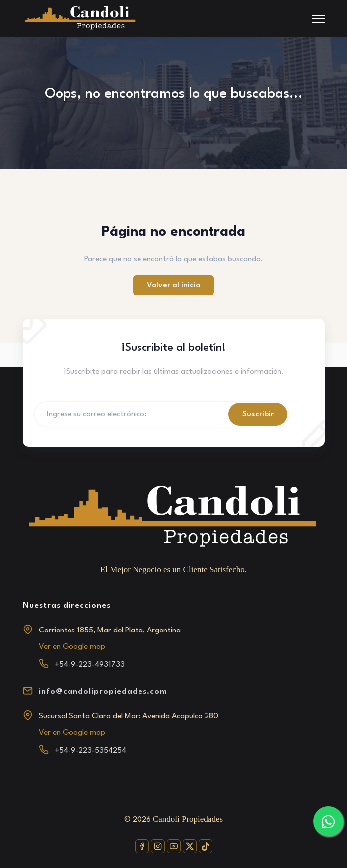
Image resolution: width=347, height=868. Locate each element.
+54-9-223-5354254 (90, 751)
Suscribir (258, 414)
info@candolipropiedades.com (103, 692)
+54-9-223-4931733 (90, 665)
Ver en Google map (72, 647)
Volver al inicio (173, 285)
